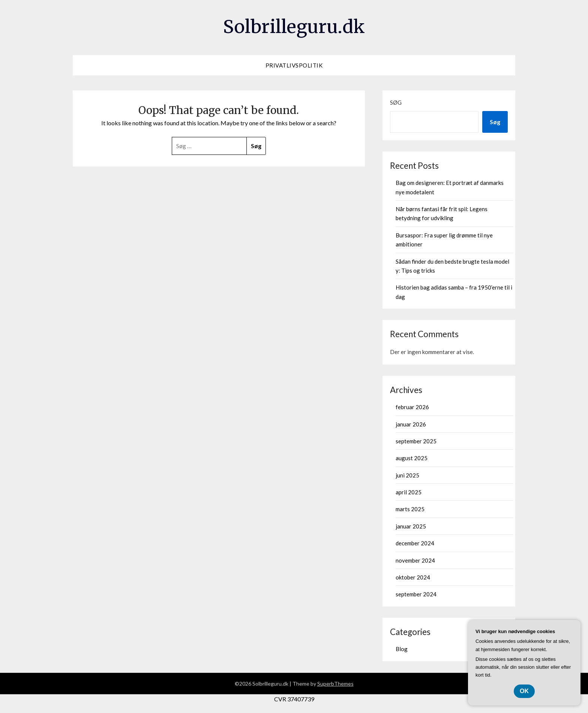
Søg (396, 102)
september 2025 (416, 441)
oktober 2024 (413, 577)
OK (524, 691)
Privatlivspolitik (294, 65)
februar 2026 (412, 407)
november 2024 (415, 560)
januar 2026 (411, 424)
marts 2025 (410, 509)
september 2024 (416, 594)
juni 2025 (407, 475)
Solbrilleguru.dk (294, 27)
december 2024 (415, 543)
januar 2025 (411, 526)
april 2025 (409, 492)
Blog (402, 649)
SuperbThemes (335, 684)
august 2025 (412, 458)
